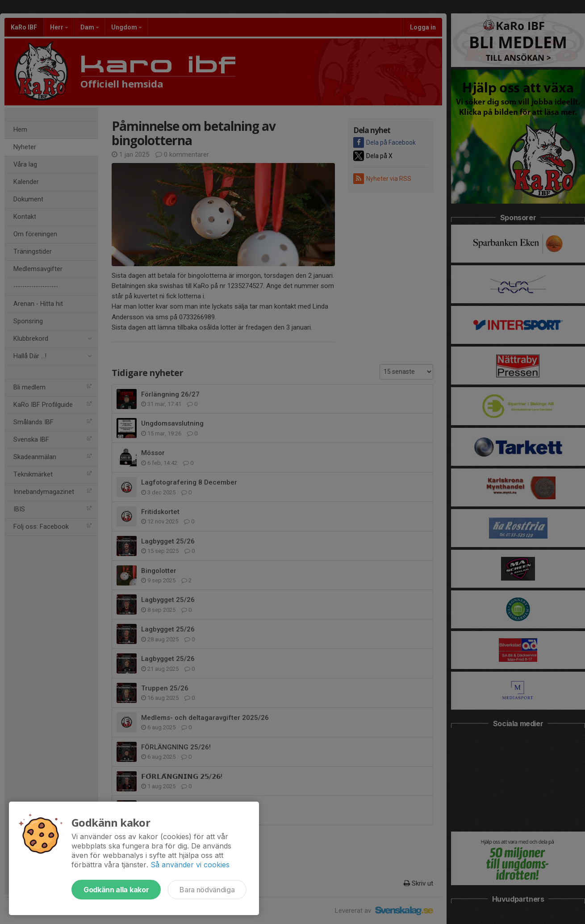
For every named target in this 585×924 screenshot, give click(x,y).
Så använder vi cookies (190, 865)
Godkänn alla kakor (116, 890)
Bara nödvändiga (207, 890)
